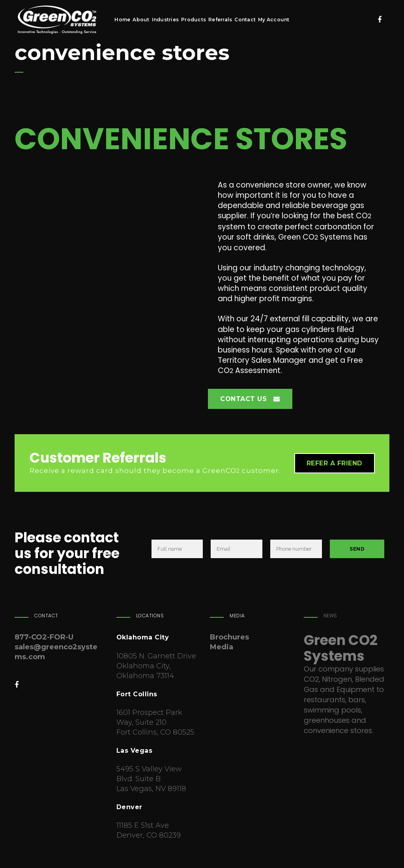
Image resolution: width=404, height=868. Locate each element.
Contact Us (250, 399)
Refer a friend (335, 463)
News (330, 616)
